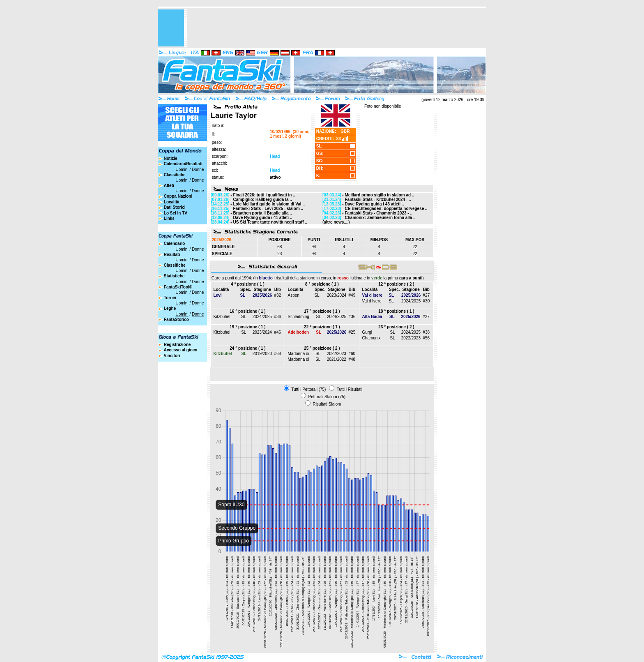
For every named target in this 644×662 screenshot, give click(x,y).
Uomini (182, 170)
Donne (198, 170)
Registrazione (177, 345)
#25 (352, 332)
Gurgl (367, 332)
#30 (427, 301)
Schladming (299, 317)
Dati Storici (175, 207)
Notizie (171, 158)
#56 (426, 338)
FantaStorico (176, 319)
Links (169, 218)
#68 (277, 354)
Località (172, 202)
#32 (278, 295)
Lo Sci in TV (176, 213)
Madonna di (299, 354)
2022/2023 (411, 338)
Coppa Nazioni (178, 196)
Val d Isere (372, 301)
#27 (427, 295)
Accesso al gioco (181, 350)
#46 (277, 332)
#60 (352, 354)
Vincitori (172, 356)
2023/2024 (337, 295)
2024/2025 (411, 301)
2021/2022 (337, 359)
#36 (277, 317)
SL (317, 295)
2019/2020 (262, 354)
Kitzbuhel (222, 317)
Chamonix (371, 338)
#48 (352, 359)
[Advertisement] (337, 28)
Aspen (294, 295)
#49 (352, 295)
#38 (426, 332)
